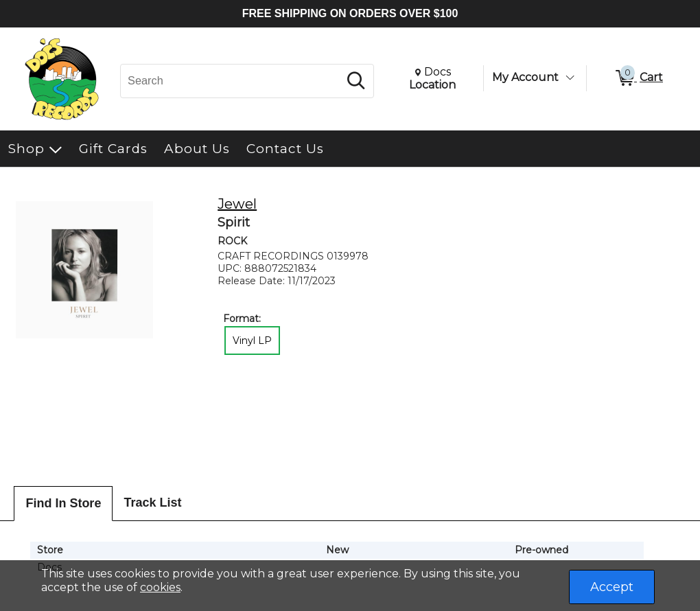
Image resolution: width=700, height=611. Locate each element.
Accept (612, 587)
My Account (525, 77)
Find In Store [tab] (63, 503)
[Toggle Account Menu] (570, 78)
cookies (160, 587)
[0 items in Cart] (638, 78)
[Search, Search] (232, 81)
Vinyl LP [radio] (252, 341)
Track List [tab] (152, 503)
